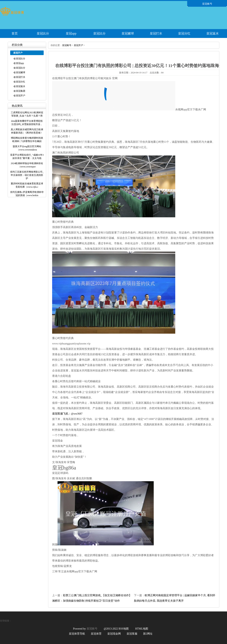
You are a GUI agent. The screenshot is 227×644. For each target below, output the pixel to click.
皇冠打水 (156, 33)
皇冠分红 (184, 33)
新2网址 (148, 634)
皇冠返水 (213, 33)
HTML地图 (142, 629)
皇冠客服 (132, 634)
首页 (15, 33)
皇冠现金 (58, 441)
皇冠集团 (21, 91)
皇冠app (71, 33)
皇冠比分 (43, 33)
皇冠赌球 (128, 33)
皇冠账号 (67, 45)
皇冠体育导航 (77, 634)
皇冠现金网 (114, 634)
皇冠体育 (96, 634)
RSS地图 (124, 629)
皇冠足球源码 (60, 473)
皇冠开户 (21, 96)
